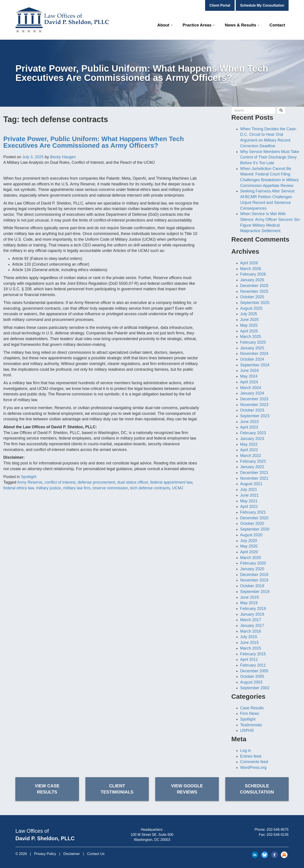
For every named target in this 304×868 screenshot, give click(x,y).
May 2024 (249, 376)
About (165, 25)
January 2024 (252, 393)
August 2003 (251, 682)
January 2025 (252, 348)
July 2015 (249, 637)
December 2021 (254, 473)
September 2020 (255, 529)
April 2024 (249, 382)
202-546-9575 (278, 830)
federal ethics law (19, 488)
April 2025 (249, 331)
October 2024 (252, 359)
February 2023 (253, 433)
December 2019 (254, 575)
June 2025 (249, 320)
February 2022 (253, 461)
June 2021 (249, 495)
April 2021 (249, 507)
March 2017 (251, 620)
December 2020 (254, 518)
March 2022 (251, 456)
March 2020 (251, 558)
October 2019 (252, 586)
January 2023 (252, 439)
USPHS (247, 730)
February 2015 (253, 654)
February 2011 (253, 665)
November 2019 (254, 580)
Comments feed (254, 762)
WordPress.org (253, 767)
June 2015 (249, 643)
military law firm (77, 488)
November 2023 (254, 405)
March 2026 (251, 269)
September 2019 (255, 592)
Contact (277, 25)
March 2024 (251, 388)
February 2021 (253, 512)
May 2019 (249, 603)
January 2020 (252, 569)
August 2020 (251, 535)
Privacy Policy (45, 854)
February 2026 (253, 274)
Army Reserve (30, 482)
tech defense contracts (150, 488)
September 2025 (255, 303)
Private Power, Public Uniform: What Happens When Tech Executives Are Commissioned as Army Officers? (94, 142)
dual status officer (133, 482)
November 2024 (254, 354)
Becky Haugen (63, 157)
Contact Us (96, 854)
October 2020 (252, 523)
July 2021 (249, 490)
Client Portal (220, 5)
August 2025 (251, 308)
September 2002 (255, 688)
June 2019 (249, 597)
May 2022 (249, 444)
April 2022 (249, 450)
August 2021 (251, 484)
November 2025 (254, 291)
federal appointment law (171, 482)
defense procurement (96, 482)
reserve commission (110, 488)
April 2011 (249, 659)
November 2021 (254, 478)
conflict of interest (60, 482)
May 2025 (249, 325)
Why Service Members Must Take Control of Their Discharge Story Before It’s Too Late (270, 157)
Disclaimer (72, 854)
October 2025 (252, 297)
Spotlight (29, 477)
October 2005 (252, 676)
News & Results (242, 25)
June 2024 (249, 371)
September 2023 (255, 416)
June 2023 (249, 422)
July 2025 (249, 314)
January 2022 (252, 467)
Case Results (252, 708)
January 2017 (252, 626)
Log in (246, 751)
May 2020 (249, 546)
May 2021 (249, 501)
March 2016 (251, 631)
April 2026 (249, 263)
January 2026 (252, 280)
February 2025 (253, 342)
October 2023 (252, 410)
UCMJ (178, 488)
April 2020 (249, 552)
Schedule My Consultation (262, 5)
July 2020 (249, 541)
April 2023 (249, 427)
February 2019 (253, 609)
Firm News (250, 713)
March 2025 (251, 337)
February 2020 (253, 563)
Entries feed (251, 756)
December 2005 (254, 671)
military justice (48, 488)
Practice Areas (199, 25)
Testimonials (251, 725)
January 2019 (252, 614)
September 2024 (255, 365)
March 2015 (251, 648)
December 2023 (254, 399)
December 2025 (254, 286)
